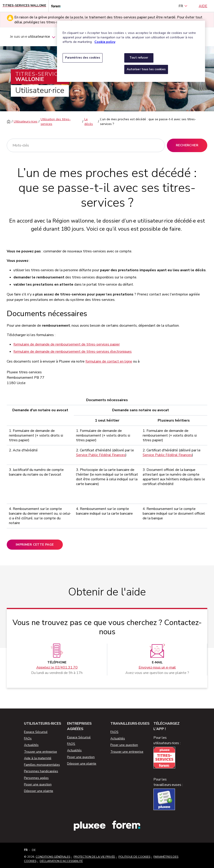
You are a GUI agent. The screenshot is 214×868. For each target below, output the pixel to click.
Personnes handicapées (41, 771)
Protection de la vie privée (94, 857)
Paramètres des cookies (83, 58)
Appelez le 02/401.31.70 (57, 667)
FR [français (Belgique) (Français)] (183, 6)
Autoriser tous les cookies (146, 69)
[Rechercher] (86, 145)
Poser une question (38, 784)
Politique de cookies (134, 857)
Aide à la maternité (38, 758)
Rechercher (187, 145)
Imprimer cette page (35, 545)
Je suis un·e (33, 37)
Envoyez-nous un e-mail (157, 667)
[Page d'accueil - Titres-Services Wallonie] (24, 6)
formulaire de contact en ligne (109, 361)
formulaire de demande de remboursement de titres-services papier (67, 344)
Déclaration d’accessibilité (61, 861)
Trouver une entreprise (40, 752)
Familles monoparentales (42, 765)
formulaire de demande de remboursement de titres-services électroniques (73, 352)
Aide (203, 6)
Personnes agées (36, 778)
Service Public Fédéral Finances (101, 455)
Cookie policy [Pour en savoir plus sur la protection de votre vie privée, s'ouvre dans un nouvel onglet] (105, 42)
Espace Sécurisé (36, 732)
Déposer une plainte (39, 791)
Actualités (31, 745)
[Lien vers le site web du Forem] (55, 6)
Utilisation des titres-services (56, 122)
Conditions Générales (53, 857)
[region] (131, 51)
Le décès (89, 122)
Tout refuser (139, 58)
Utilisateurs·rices (26, 121)
